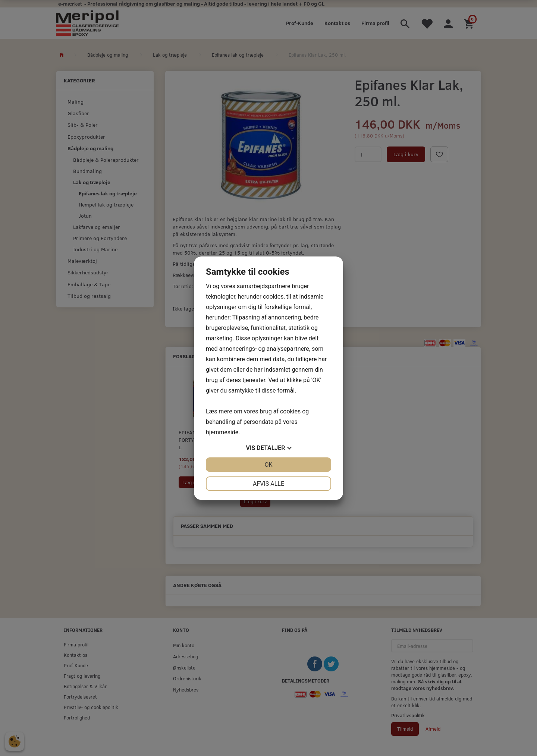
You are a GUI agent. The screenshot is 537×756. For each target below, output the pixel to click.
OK (268, 465)
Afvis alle (268, 484)
